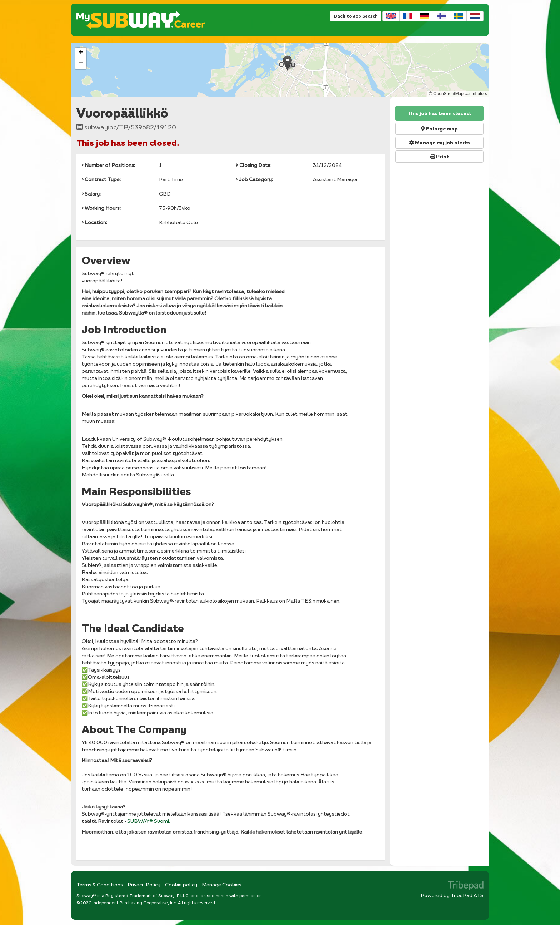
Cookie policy (181, 884)
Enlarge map (439, 129)
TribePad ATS (467, 895)
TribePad (466, 886)
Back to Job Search (356, 16)
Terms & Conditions (100, 884)
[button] (287, 63)
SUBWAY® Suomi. (149, 821)
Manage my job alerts (439, 143)
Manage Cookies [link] (222, 884)
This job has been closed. (439, 113)
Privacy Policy (144, 884)
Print (439, 157)
